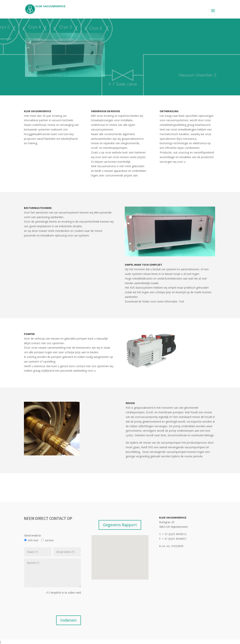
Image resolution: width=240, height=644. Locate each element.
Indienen (69, 620)
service (49, 540)
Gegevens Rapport (120, 525)
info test (33, 540)
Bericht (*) (53, 573)
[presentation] (53, 606)
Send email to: (33, 536)
